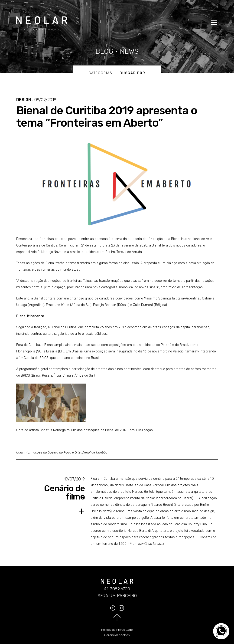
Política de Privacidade (117, 630)
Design (24, 100)
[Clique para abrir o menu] (213, 23)
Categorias (101, 73)
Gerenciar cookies (117, 635)
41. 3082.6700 (117, 589)
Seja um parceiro (117, 596)
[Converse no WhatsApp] (221, 631)
